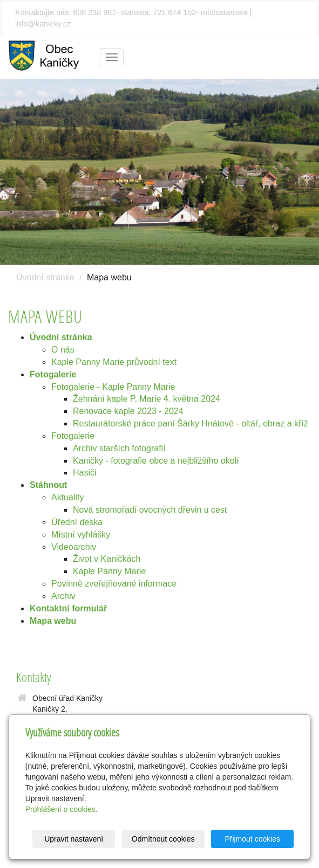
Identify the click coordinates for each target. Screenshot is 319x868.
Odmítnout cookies (163, 839)
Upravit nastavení (74, 839)
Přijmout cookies (252, 839)
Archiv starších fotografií (119, 448)
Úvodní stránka (45, 277)
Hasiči (85, 473)
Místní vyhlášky (81, 535)
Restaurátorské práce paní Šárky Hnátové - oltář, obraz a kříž (191, 423)
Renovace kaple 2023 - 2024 (128, 411)
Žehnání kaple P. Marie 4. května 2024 (147, 399)
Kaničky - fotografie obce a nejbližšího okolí (156, 461)
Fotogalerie (73, 436)
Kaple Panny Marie (109, 571)
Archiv (63, 596)
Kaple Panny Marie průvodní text (114, 362)
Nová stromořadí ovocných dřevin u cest (150, 510)
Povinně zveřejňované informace (114, 584)
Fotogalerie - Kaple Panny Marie (113, 387)
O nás (63, 350)
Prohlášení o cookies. (62, 809)
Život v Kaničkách (107, 559)
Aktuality (67, 497)
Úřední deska (77, 522)
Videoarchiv (74, 547)
